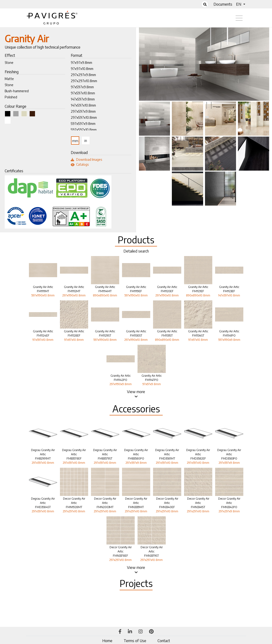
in (86, 141)
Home (107, 641)
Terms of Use (135, 641)
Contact (164, 641)
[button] (240, 4)
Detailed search (136, 251)
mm (75, 141)
